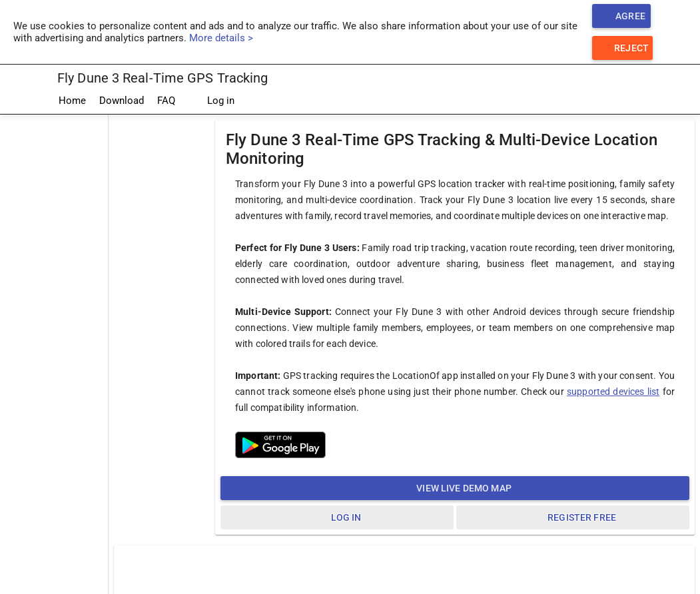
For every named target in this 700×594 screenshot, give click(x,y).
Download (122, 101)
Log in (211, 101)
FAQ (166, 101)
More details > (221, 38)
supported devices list (613, 392)
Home (72, 101)
